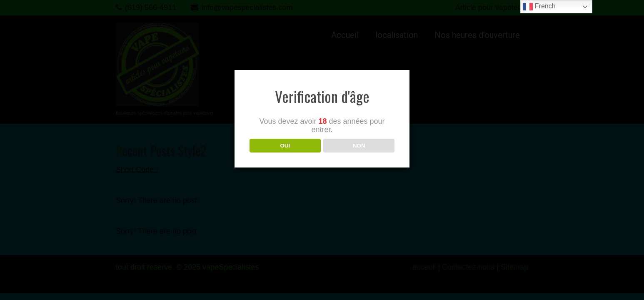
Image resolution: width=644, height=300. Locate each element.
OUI (285, 146)
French (539, 7)
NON (359, 146)
